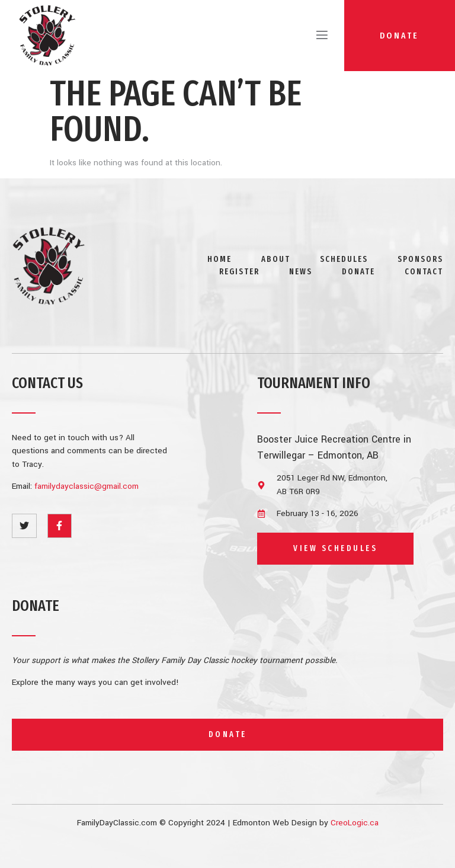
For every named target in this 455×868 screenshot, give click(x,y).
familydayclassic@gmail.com (86, 486)
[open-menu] (318, 36)
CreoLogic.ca (355, 823)
